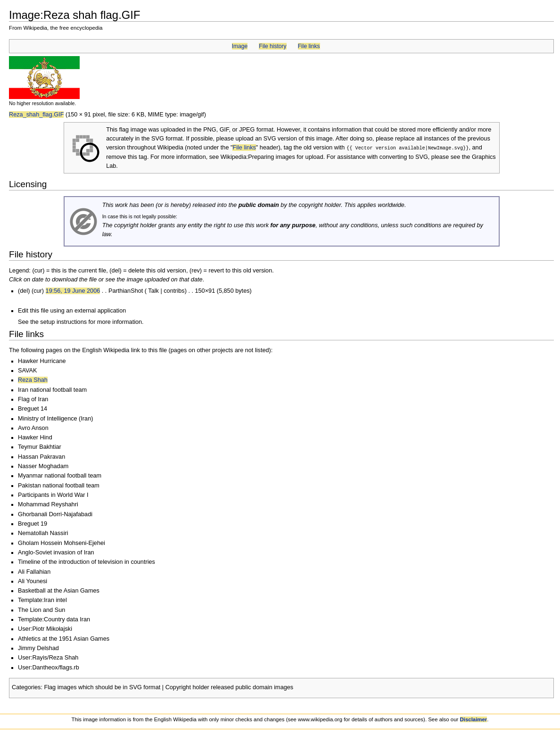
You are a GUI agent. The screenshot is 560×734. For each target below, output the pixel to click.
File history (272, 46)
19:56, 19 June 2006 (73, 290)
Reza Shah (33, 379)
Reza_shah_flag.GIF (36, 115)
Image (240, 46)
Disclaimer (474, 719)
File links (309, 46)
